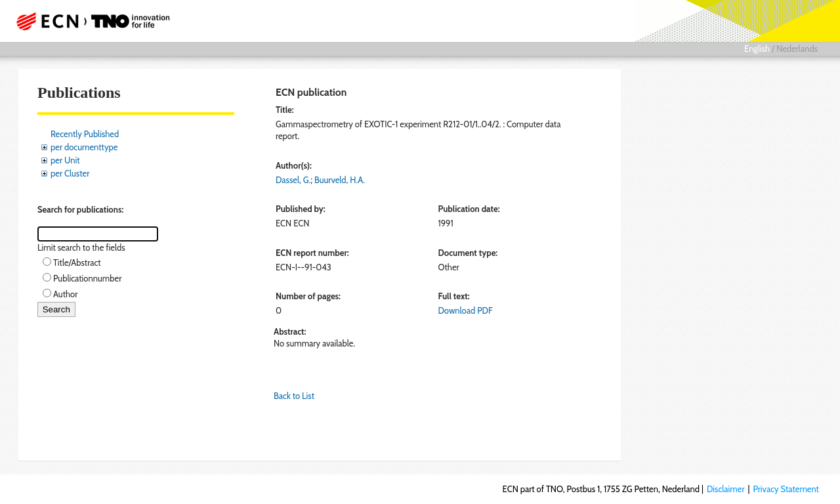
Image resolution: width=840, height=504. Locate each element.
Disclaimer (726, 489)
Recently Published (85, 134)
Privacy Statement (786, 489)
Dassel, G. (293, 180)
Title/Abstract (77, 262)
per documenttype (84, 147)
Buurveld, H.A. (340, 180)
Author (65, 294)
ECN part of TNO (89, 21)
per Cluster (70, 173)
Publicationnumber (87, 278)
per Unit (65, 160)
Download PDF (465, 310)
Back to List (294, 396)
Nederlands (797, 49)
